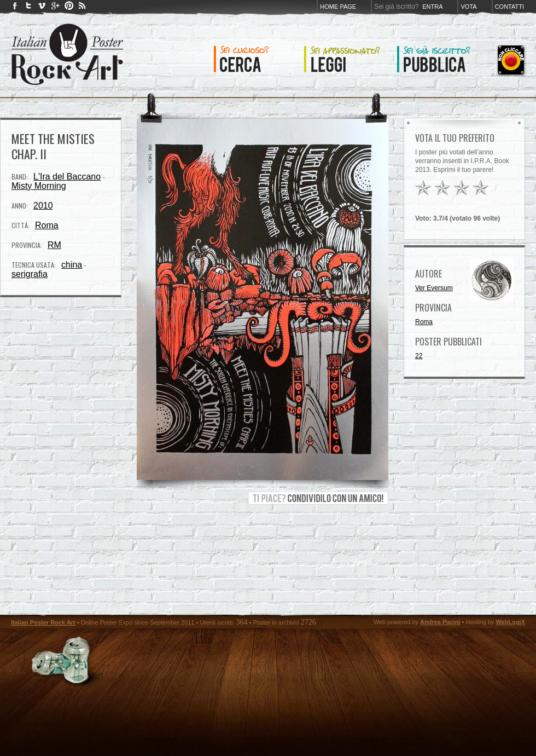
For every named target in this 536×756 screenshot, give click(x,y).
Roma (47, 225)
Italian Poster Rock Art (43, 622)
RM (54, 245)
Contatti (509, 7)
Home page (338, 7)
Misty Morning (39, 186)
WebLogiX (510, 622)
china (72, 265)
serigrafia (30, 274)
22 (419, 356)
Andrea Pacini (440, 622)
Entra (432, 7)
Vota (468, 7)
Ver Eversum (434, 288)
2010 (43, 206)
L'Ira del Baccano (67, 177)
